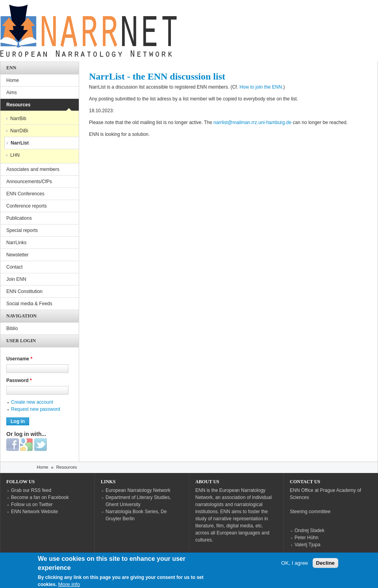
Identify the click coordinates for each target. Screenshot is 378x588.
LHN (15, 155)
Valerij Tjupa (308, 545)
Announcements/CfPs (29, 182)
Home (13, 80)
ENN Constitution (24, 291)
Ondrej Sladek (309, 530)
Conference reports (27, 206)
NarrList (20, 143)
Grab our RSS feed (31, 490)
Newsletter (18, 255)
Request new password (36, 409)
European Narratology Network (138, 490)
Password (19, 380)
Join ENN (16, 279)
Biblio (12, 328)
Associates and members (33, 169)
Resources (18, 105)
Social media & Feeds (29, 304)
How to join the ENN (261, 87)
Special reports (22, 230)
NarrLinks (16, 243)
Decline (325, 566)
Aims (12, 93)
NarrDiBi (19, 131)
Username (19, 359)
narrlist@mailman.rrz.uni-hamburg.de (252, 122)
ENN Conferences (25, 194)
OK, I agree (295, 566)
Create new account (32, 402)
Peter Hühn (307, 538)
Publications (19, 218)
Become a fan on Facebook (40, 497)
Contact (14, 267)
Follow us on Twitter (32, 505)
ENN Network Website (34, 512)
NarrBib (18, 119)
